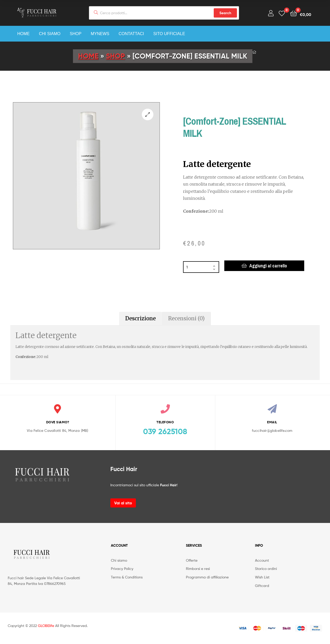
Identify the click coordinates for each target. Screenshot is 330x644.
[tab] (141, 319)
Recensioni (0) (186, 318)
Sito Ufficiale (169, 34)
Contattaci (131, 34)
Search (225, 13)
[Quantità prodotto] (201, 267)
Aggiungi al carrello (268, 266)
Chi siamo (50, 34)
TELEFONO (165, 422)
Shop (76, 34)
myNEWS (100, 34)
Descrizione (141, 318)
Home (23, 34)
